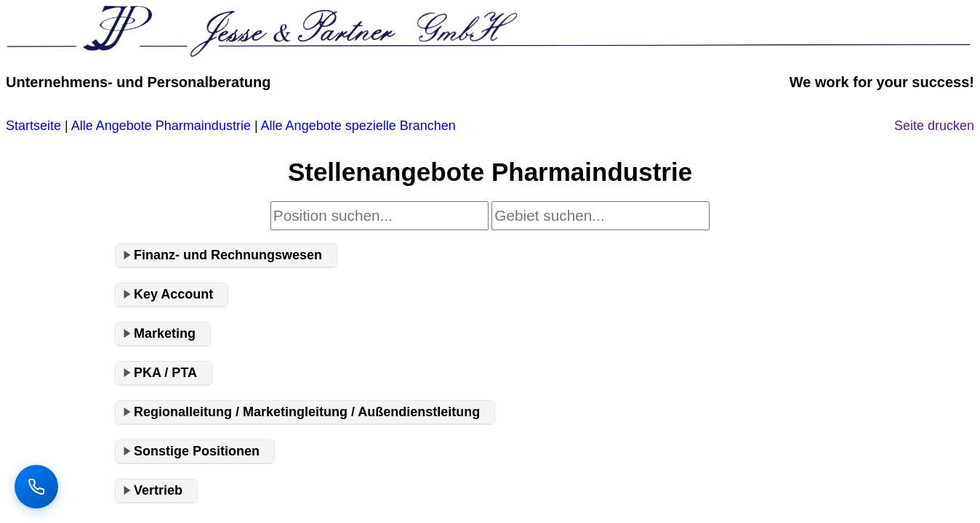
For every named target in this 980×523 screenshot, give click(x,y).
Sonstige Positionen (197, 451)
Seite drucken (934, 126)
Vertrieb (158, 490)
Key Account (173, 294)
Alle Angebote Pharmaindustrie (161, 126)
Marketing (165, 333)
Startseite (33, 126)
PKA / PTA (165, 373)
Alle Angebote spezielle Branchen (358, 126)
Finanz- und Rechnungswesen (228, 255)
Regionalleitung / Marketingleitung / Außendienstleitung (307, 412)
